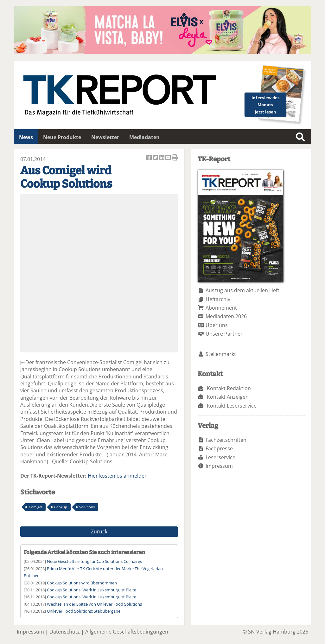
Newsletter (105, 137)
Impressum (219, 466)
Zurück (99, 531)
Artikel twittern (156, 158)
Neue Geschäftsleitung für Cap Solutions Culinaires (94, 561)
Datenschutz (65, 632)
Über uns (217, 325)
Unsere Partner (224, 334)
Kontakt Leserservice (232, 406)
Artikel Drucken (175, 158)
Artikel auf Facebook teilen (150, 158)
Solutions (87, 507)
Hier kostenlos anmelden (118, 476)
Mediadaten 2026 (226, 316)
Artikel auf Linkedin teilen (162, 158)
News (26, 137)
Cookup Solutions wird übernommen (82, 583)
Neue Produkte (62, 137)
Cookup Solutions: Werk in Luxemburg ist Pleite (92, 590)
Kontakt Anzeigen (228, 397)
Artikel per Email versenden (169, 158)
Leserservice (220, 457)
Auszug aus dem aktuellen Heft (242, 290)
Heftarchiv (218, 299)
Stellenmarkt (221, 354)
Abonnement (221, 308)
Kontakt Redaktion (229, 388)
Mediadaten (144, 137)
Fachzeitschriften (226, 440)
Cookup (61, 507)
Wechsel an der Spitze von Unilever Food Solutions (94, 604)
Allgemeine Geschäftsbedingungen (127, 632)
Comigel (35, 507)
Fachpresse (219, 448)
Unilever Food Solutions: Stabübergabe (84, 611)
